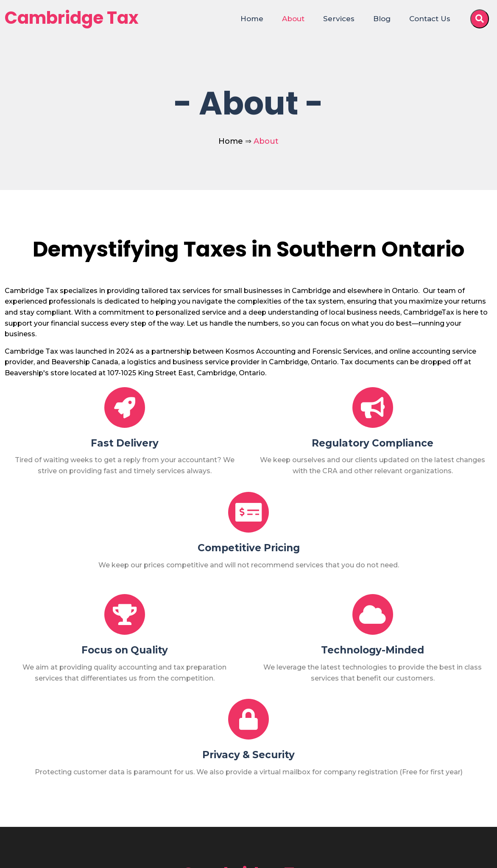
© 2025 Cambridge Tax (52, 855)
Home (231, 141)
